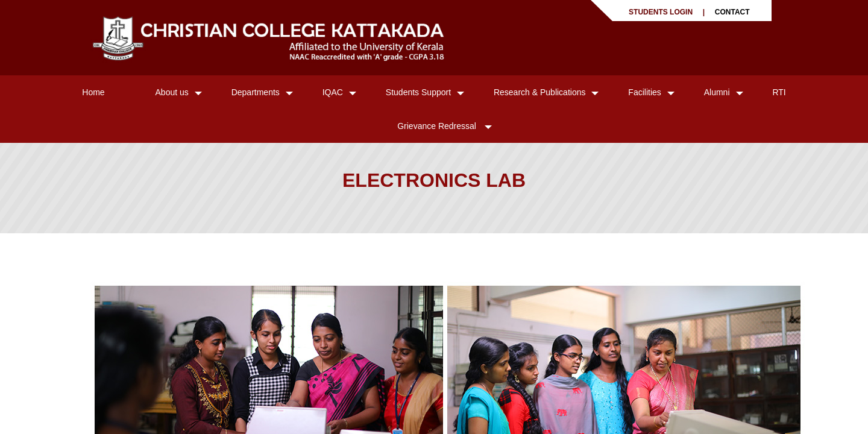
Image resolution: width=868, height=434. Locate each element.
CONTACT (732, 12)
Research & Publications (540, 92)
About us (172, 92)
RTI (779, 92)
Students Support (418, 92)
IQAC (333, 92)
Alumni (717, 92)
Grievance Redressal (438, 126)
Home (93, 92)
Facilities (644, 92)
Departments (256, 92)
